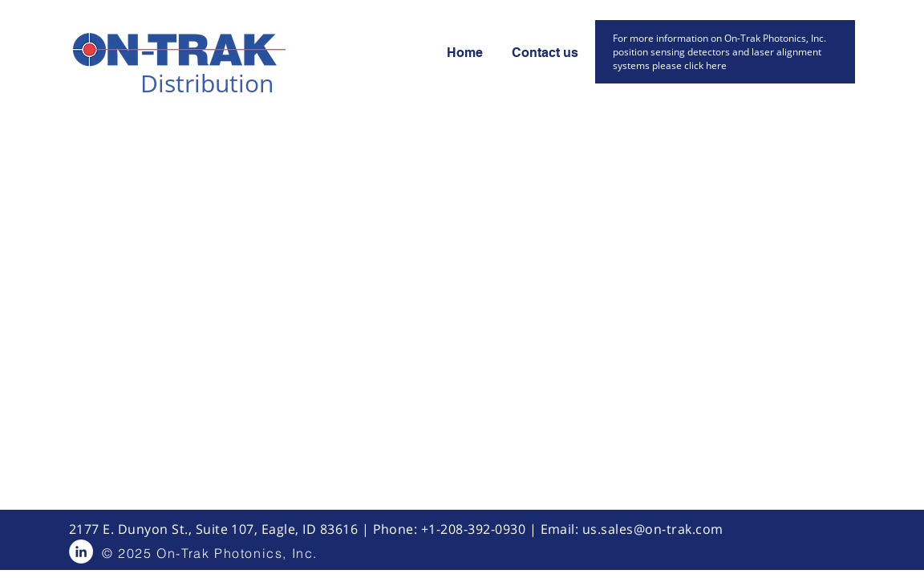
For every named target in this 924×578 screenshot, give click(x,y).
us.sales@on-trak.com (653, 529)
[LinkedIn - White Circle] (81, 552)
